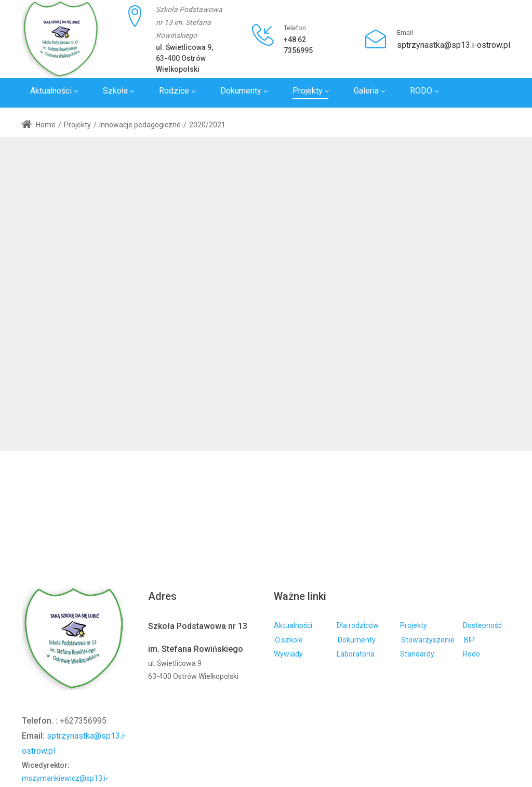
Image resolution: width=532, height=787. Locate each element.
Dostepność (482, 625)
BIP (469, 640)
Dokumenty (357, 640)
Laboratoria (356, 654)
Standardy (417, 654)
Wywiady (288, 654)
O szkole (289, 640)
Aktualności (293, 625)
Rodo (471, 654)
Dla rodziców (358, 625)
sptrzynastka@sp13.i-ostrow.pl (454, 45)
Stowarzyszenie (428, 640)
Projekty (414, 625)
